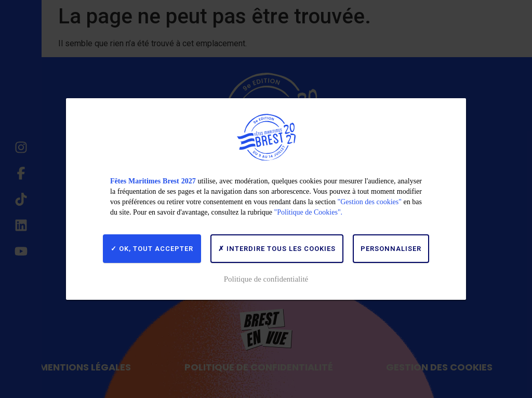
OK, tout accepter (152, 249)
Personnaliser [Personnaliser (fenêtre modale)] (391, 249)
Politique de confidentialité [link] (266, 279)
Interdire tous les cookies (277, 249)
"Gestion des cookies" (370, 202)
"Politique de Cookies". (309, 212)
